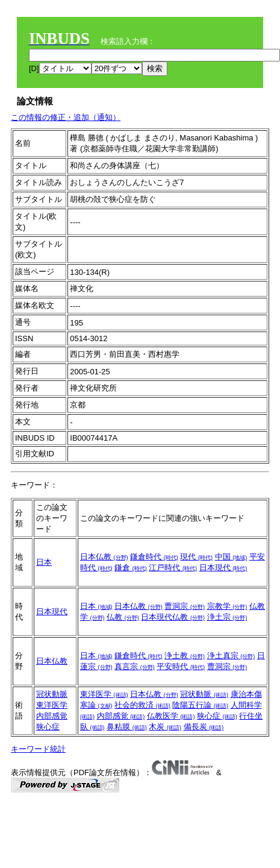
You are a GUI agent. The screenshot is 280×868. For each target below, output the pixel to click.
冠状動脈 (52, 694)
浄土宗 (227, 617)
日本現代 (223, 568)
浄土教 (185, 656)
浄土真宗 (231, 656)
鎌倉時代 (154, 557)
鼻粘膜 (127, 727)
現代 (196, 557)
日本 (44, 562)
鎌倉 (131, 568)
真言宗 (135, 666)
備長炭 (204, 727)
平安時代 (181, 666)
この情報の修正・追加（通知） (66, 117)
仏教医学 (171, 716)
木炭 (165, 727)
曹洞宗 (185, 606)
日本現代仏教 (173, 617)
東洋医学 (52, 705)
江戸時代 (173, 568)
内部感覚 (52, 716)
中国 (231, 557)
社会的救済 (142, 705)
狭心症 (48, 727)
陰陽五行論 (200, 705)
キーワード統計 (38, 749)
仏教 (123, 617)
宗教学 (227, 606)
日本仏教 (104, 557)
